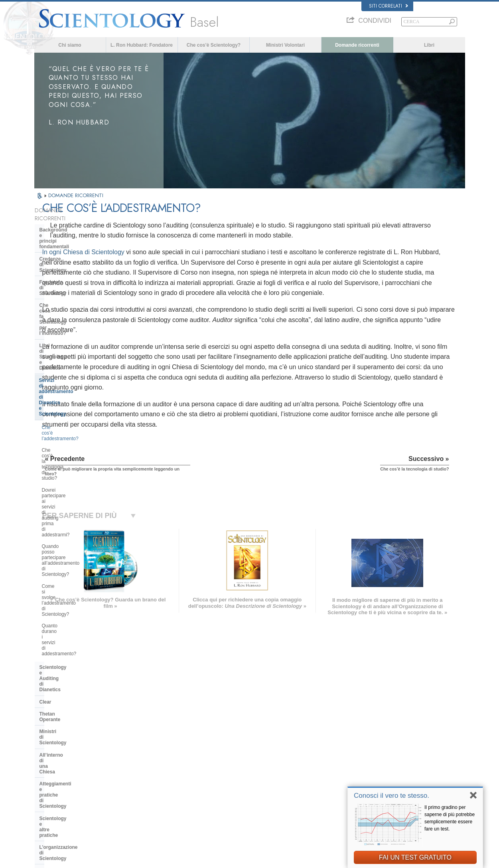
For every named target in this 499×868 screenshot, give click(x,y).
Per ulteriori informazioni (255, 780)
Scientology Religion (367, 749)
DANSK (46, 747)
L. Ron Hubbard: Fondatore (142, 45)
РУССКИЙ (49, 780)
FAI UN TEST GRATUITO (415, 857)
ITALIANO (136, 778)
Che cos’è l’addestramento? (72, 313)
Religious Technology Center (72, 528)
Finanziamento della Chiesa (71, 558)
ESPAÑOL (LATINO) (146, 755)
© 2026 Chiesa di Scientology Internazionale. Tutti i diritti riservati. (98, 860)
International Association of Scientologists (387, 780)
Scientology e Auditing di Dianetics (68, 411)
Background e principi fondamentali (65, 225)
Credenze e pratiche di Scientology (265, 734)
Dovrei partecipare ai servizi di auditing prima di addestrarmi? (74, 340)
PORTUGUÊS (140, 786)
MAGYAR (136, 732)
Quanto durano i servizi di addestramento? (69, 391)
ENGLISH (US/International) (66, 732)
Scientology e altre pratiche (71, 492)
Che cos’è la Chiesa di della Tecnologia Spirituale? (71, 543)
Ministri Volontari (285, 45)
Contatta (240, 788)
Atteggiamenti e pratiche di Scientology (70, 477)
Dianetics (356, 734)
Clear (45, 426)
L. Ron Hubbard (247, 726)
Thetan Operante (58, 438)
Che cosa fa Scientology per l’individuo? (72, 267)
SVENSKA (137, 747)
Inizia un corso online (368, 765)
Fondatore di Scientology (68, 252)
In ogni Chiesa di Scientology (171, 262)
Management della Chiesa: (70, 516)
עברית (46, 763)
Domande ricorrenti (357, 45)
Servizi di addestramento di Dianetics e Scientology (70, 297)
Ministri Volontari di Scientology (377, 772)
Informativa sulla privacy (316, 860)
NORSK (134, 740)
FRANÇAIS (49, 755)
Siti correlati (389, 6)
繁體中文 (47, 788)
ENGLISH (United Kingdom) (66, 740)
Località (239, 795)
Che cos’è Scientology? (214, 45)
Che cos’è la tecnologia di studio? (78, 325)
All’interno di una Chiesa (68, 462)
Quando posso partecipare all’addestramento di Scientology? (78, 357)
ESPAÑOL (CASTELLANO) (153, 763)
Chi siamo (70, 45)
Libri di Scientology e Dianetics (75, 282)
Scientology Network (367, 741)
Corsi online (243, 772)
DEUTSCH (49, 803)
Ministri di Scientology (65, 450)
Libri (429, 45)
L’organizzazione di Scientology (76, 504)
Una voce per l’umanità (254, 741)
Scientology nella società (68, 570)
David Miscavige (363, 757)
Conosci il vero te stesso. (392, 796)
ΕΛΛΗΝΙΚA (138, 771)
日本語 (45, 772)
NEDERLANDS (53, 795)
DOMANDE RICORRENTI (76, 195)
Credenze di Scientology (67, 240)
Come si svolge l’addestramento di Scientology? (78, 374)
